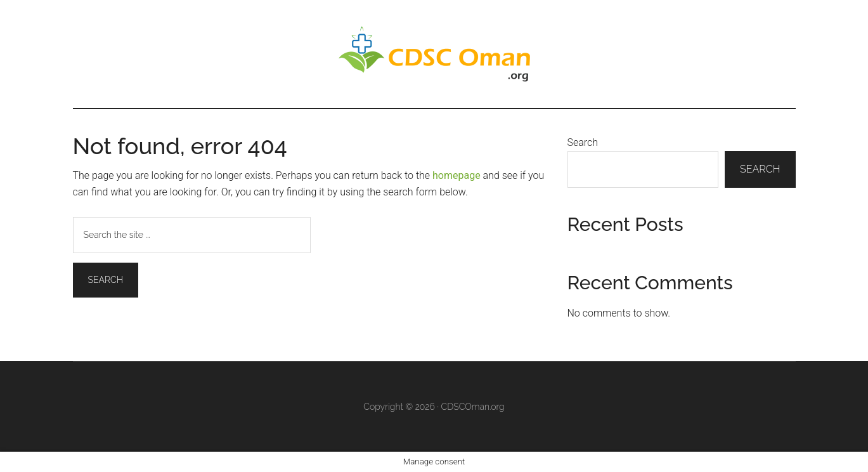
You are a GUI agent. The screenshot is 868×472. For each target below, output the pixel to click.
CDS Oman (434, 54)
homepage (457, 175)
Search (583, 142)
